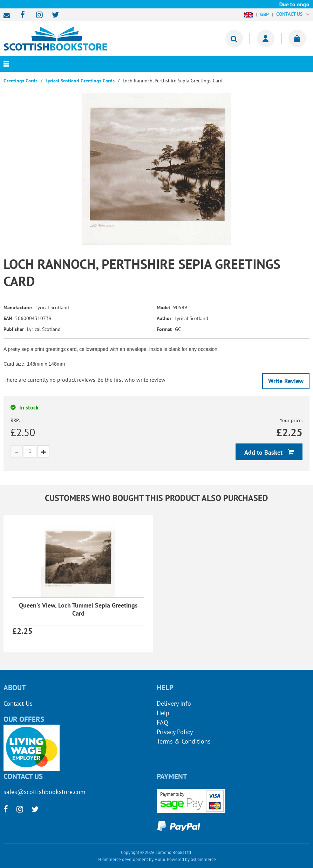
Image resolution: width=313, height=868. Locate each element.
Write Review (286, 381)
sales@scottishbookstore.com (8, 16)
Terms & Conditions (184, 741)
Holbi (160, 859)
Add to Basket (264, 452)
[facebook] (21, 15)
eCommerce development (123, 859)
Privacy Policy (175, 732)
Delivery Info (174, 703)
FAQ (162, 722)
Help (163, 713)
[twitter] (52, 15)
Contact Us (18, 703)
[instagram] (36, 15)
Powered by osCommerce (191, 859)
